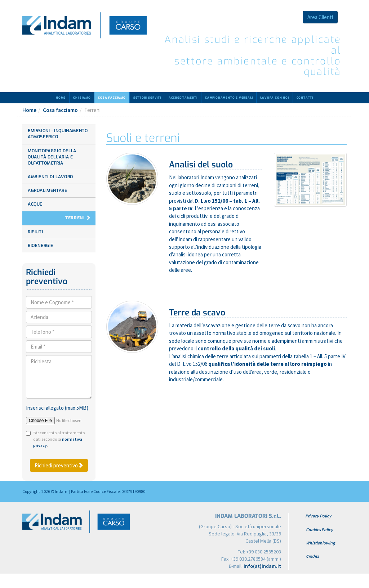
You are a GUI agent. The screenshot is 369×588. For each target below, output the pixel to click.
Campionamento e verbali (229, 98)
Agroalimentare (47, 190)
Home (61, 98)
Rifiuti (35, 232)
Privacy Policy (318, 516)
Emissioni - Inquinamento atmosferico (58, 134)
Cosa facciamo (112, 98)
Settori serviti (147, 98)
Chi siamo (82, 98)
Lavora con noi (274, 98)
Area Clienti (320, 17)
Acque (35, 204)
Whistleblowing (320, 543)
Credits (312, 556)
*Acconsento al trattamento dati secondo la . (59, 439)
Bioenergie (41, 246)
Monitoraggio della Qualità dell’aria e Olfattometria (52, 157)
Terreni (75, 218)
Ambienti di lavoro (50, 177)
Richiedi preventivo (59, 465)
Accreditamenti (183, 98)
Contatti (305, 98)
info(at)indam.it (262, 566)
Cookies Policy (319, 529)
